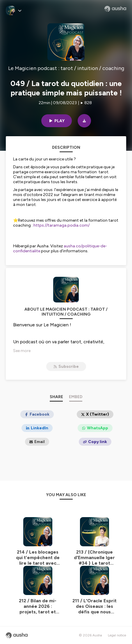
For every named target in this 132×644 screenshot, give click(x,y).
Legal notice (117, 635)
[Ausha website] (115, 9)
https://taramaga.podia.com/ (61, 225)
